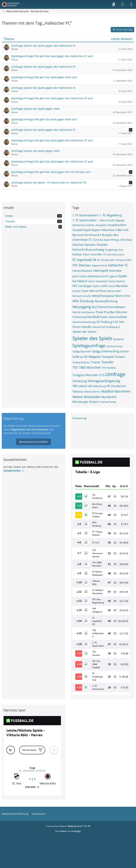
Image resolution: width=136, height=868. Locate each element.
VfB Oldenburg (97, 386)
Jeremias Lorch (98, 276)
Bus (116, 235)
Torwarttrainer (81, 362)
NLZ (94, 307)
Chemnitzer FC (82, 240)
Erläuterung (80, 418)
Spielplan (119, 339)
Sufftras (78, 357)
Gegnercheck (99, 265)
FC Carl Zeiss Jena (114, 254)
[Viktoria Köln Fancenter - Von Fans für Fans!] (13, 4)
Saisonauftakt (118, 317)
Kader (123, 276)
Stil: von (68, 831)
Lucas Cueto (81, 291)
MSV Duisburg (83, 301)
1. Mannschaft (106, 220)
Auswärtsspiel (82, 230)
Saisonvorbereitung (84, 322)
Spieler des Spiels (92, 338)
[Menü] (131, 4)
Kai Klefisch (80, 281)
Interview (115, 271)
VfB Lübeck (80, 386)
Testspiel (108, 357)
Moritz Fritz (123, 296)
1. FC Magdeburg (111, 215)
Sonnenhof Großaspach (106, 327)
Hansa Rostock (82, 271)
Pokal (99, 312)
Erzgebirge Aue (114, 250)
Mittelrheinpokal (103, 296)
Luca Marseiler (118, 286)
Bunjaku (107, 235)
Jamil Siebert (80, 276)
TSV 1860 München (87, 367)
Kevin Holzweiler (98, 281)
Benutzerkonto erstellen (34, 442)
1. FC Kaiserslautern (86, 215)
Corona (98, 240)
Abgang (120, 220)
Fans (86, 254)
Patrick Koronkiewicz (112, 307)
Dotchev (78, 245)
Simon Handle (82, 327)
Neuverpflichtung (106, 301)
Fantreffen (96, 254)
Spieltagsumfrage (89, 346)
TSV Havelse (109, 368)
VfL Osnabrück (116, 386)
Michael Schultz (82, 296)
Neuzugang (82, 307)
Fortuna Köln (124, 260)
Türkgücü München (85, 375)
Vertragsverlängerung (104, 381)
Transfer (107, 362)
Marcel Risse (98, 291)
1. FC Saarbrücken (84, 220)
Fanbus (77, 254)
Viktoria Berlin (92, 392)
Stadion (125, 351)
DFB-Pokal (126, 240)
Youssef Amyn (108, 402)
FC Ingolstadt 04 (84, 260)
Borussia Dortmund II (87, 235)
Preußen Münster (116, 312)
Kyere (97, 286)
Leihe (104, 286)
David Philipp (111, 240)
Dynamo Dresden (96, 245)
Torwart (120, 357)
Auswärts (101, 225)
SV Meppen (92, 357)
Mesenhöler (114, 291)
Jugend (113, 276)
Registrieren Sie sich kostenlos (30, 429)
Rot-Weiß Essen (97, 317)
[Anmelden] (123, 4)
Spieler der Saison (84, 332)
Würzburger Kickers (86, 402)
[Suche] (114, 4)
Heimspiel (101, 270)
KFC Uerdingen (82, 286)
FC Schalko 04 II (106, 260)
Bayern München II (104, 230)
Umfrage (115, 374)
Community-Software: (68, 826)
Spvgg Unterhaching (106, 351)
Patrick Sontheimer (84, 312)
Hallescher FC (118, 265)
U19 (102, 375)
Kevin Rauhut (117, 281)
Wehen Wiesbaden (86, 397)
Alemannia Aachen (84, 225)
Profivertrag (79, 317)
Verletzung (80, 381)
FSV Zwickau (82, 265)
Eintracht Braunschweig (88, 250)
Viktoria (78, 391)
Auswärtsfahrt (117, 225)
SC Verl (120, 322)
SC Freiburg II (105, 322)
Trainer (96, 362)
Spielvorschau (115, 346)
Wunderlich (109, 397)
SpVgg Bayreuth (82, 351)
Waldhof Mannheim (116, 391)
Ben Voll (123, 230)
